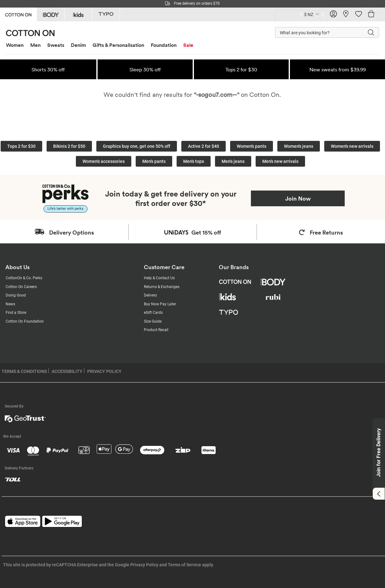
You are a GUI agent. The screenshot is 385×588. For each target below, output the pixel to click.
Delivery (150, 295)
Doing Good (16, 295)
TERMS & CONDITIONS (24, 371)
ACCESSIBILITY (67, 371)
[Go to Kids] (78, 14)
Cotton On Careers (21, 287)
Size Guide (153, 321)
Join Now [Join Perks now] (298, 198)
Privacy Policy (144, 565)
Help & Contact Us (159, 278)
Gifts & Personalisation (118, 45)
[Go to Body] (51, 14)
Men (35, 45)
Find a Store (16, 313)
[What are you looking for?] (315, 32)
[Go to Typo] (106, 14)
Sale (188, 45)
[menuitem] (17, 45)
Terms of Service (184, 565)
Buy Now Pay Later (160, 304)
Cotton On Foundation (25, 321)
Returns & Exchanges (162, 287)
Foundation (164, 45)
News (10, 304)
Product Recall (156, 330)
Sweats (56, 45)
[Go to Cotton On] (18, 14)
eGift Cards (153, 313)
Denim (78, 45)
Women (15, 45)
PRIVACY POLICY (104, 371)
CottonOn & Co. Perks (24, 278)
